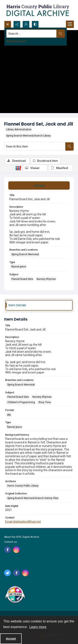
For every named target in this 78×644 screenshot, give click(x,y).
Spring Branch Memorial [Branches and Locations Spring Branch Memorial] (25, 254)
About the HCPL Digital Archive (22, 537)
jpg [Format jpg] (9, 415)
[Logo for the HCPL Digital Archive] (37, 10)
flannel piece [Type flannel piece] (19, 267)
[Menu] (70, 24)
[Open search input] (8, 24)
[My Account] (26, 24)
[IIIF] (18, 168)
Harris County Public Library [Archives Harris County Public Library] (23, 486)
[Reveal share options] (17, 24)
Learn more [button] (38, 627)
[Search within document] (69, 146)
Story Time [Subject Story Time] (45, 402)
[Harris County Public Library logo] (15, 595)
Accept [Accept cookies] (11, 639)
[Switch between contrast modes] (35, 24)
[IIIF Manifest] (61, 168)
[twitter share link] (7, 573)
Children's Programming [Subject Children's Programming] (21, 402)
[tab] (39, 185)
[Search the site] (32, 34)
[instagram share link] (16, 550)
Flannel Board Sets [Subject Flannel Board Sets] (22, 279)
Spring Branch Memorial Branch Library (28, 136)
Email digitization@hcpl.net (23, 522)
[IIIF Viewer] (35, 168)
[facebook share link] (7, 550)
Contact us (11, 542)
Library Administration (19, 129)
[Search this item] (35, 146)
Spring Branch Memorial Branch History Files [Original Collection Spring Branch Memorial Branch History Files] (33, 498)
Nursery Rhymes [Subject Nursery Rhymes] (46, 279)
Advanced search (17, 41)
